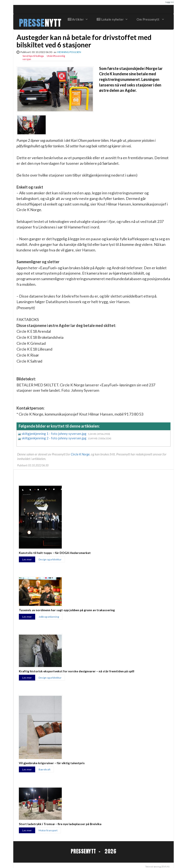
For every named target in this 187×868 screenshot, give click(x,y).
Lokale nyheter (112, 19)
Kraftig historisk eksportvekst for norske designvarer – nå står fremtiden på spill (77, 671)
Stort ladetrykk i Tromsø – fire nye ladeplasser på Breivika (60, 824)
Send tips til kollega (33, 56)
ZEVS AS (165, 866)
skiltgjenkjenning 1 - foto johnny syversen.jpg (54, 434)
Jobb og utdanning (49, 617)
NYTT (53, 23)
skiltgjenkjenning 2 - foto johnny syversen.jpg (54, 438)
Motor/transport (48, 830)
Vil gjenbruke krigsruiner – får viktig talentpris (52, 763)
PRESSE (32, 23)
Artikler (78, 19)
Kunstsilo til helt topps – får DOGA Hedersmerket (55, 553)
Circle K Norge (80, 454)
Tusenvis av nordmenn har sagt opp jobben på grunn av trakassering (67, 610)
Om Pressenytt (150, 19)
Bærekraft (44, 769)
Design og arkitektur (50, 559)
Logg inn (170, 2)
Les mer (27, 559)
